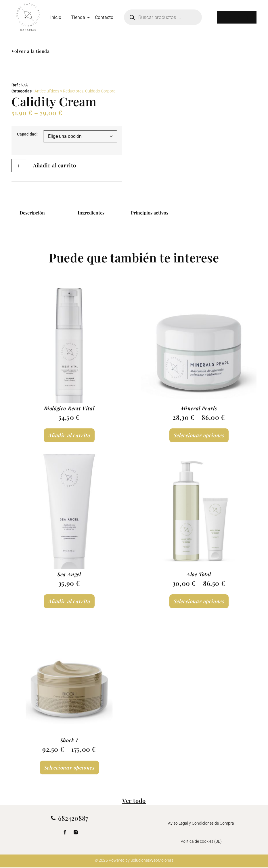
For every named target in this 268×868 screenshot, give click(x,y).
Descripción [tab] (32, 213)
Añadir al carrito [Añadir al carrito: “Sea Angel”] (69, 601)
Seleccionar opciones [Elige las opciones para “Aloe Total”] (199, 601)
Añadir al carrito (58, 165)
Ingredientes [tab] (91, 213)
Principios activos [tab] (150, 213)
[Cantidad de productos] (19, 166)
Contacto (104, 17)
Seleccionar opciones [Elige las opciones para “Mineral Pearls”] (199, 435)
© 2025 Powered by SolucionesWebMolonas (134, 861)
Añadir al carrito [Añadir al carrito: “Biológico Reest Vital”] (69, 435)
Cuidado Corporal (101, 91)
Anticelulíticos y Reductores (59, 91)
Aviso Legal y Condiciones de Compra (201, 823)
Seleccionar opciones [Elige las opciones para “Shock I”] (69, 768)
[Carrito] (236, 17)
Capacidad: (27, 134)
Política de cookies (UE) (201, 841)
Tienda (79, 17)
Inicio (56, 17)
